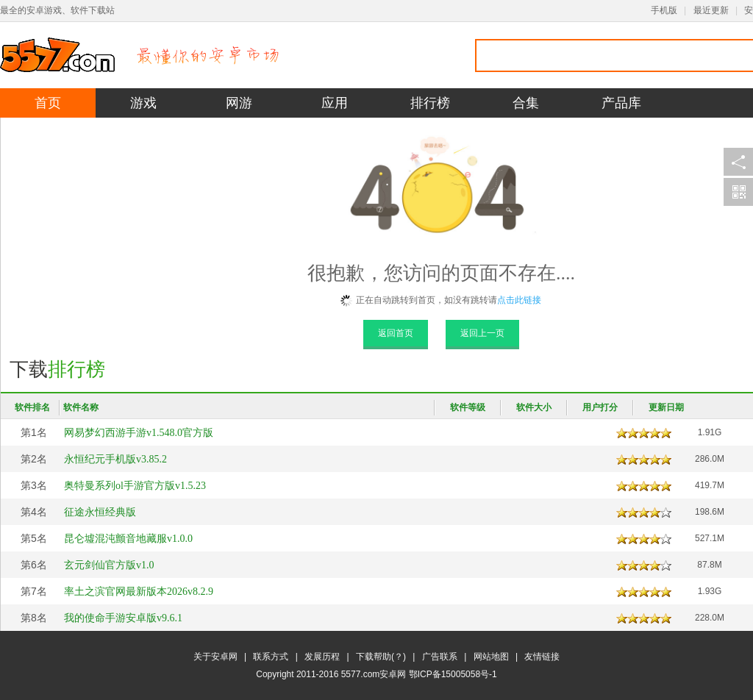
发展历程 (322, 657)
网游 (239, 103)
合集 (526, 103)
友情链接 (542, 657)
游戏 (143, 103)
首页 (48, 103)
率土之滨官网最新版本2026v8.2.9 (139, 592)
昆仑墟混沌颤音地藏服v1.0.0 (128, 539)
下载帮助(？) (381, 657)
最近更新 (711, 10)
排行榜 (430, 103)
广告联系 (440, 657)
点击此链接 (519, 300)
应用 (335, 103)
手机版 (664, 10)
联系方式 (271, 657)
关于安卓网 (215, 657)
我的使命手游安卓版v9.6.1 (123, 618)
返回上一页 (482, 333)
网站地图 (491, 657)
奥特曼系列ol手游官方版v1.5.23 (135, 486)
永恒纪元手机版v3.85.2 (115, 459)
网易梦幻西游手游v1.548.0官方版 (139, 433)
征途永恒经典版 (100, 512)
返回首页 (396, 333)
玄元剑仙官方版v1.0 (109, 565)
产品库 (621, 103)
